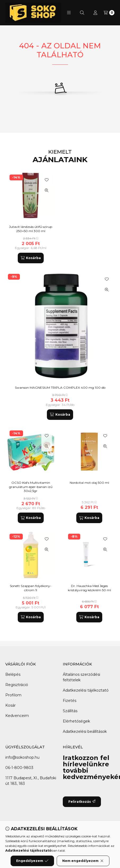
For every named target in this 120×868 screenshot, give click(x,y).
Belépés (13, 674)
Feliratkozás (82, 802)
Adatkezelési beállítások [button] (85, 731)
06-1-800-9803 (19, 768)
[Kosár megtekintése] (109, 13)
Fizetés (70, 701)
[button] (69, 13)
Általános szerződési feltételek (81, 677)
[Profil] (95, 13)
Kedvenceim (17, 716)
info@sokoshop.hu (22, 757)
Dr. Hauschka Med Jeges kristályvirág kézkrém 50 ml (89, 588)
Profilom (13, 695)
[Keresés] (82, 13)
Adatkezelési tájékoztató (86, 690)
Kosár (10, 705)
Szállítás (70, 711)
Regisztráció (17, 685)
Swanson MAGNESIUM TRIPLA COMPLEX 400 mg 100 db (60, 388)
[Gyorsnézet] (107, 290)
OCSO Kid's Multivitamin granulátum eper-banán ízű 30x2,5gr (31, 487)
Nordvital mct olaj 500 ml (89, 483)
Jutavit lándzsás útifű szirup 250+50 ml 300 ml (31, 229)
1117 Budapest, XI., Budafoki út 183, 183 (31, 781)
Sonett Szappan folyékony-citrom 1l (31, 588)
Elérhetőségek (76, 721)
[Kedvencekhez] (107, 279)
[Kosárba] (60, 415)
